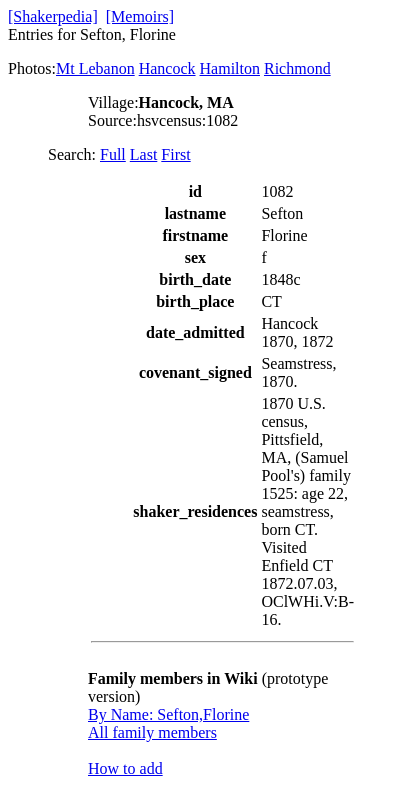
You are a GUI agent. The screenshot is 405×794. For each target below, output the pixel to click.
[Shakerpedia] (53, 16)
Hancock (167, 68)
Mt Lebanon (95, 68)
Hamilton (230, 68)
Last (144, 154)
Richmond (297, 68)
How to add (125, 768)
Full (113, 154)
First (175, 154)
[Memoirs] (140, 16)
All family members (152, 732)
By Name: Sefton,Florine (168, 714)
